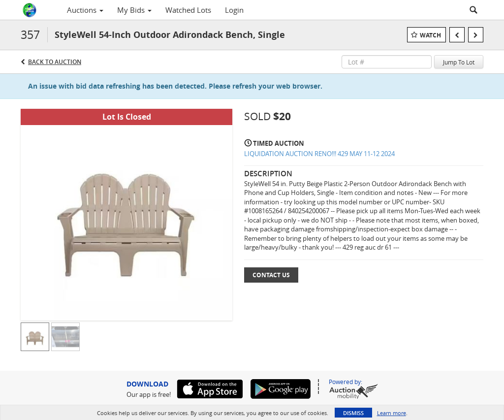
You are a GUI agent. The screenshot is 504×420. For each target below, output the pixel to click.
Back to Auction (55, 62)
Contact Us (271, 275)
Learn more (392, 413)
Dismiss (353, 413)
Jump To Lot (459, 62)
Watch (430, 35)
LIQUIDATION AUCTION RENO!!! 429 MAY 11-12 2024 (319, 154)
